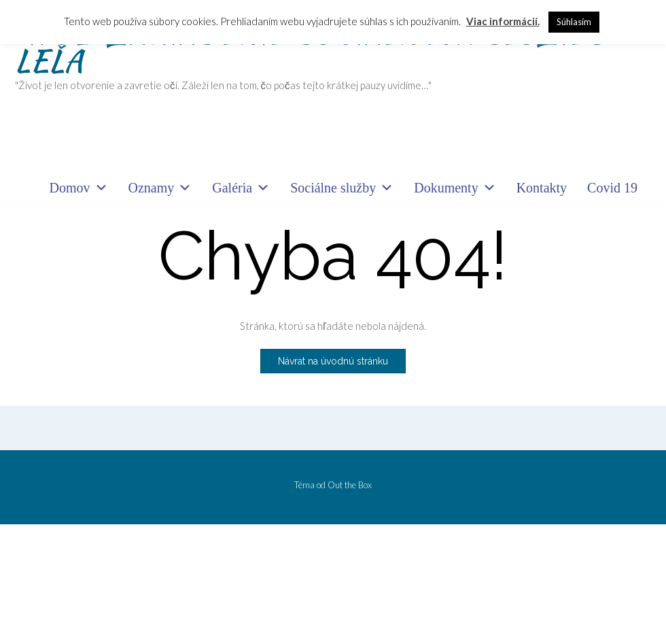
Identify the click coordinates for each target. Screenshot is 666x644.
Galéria (241, 188)
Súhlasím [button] (574, 22)
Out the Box (350, 485)
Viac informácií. (503, 21)
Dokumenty (455, 188)
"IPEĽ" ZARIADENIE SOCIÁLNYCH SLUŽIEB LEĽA (311, 46)
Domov (79, 188)
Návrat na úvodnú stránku (333, 361)
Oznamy (160, 188)
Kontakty (542, 188)
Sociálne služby (342, 188)
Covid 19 (612, 188)
